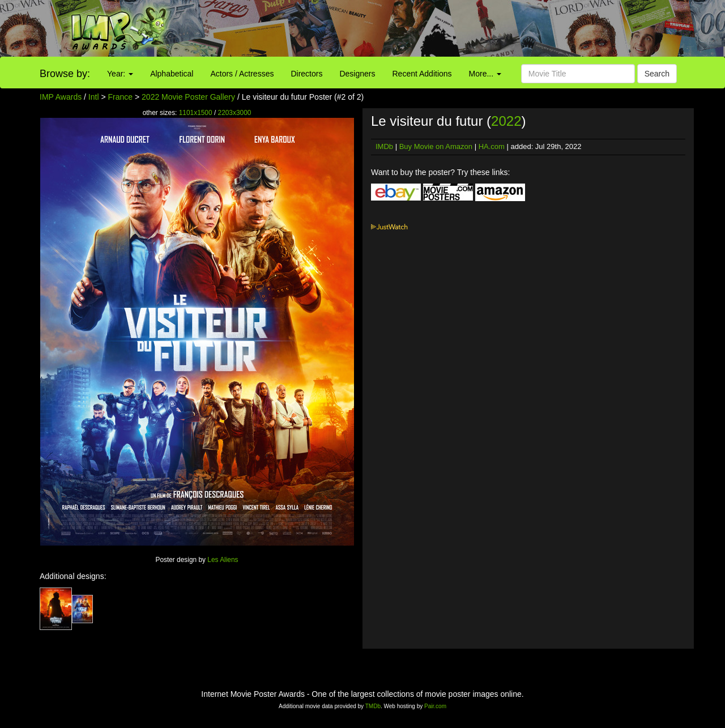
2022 (506, 121)
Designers (357, 74)
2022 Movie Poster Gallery (188, 97)
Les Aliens (223, 560)
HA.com (492, 146)
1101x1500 (196, 113)
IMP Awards (61, 97)
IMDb (384, 146)
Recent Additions (422, 74)
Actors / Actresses (242, 74)
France (121, 97)
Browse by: (65, 74)
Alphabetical (172, 74)
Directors (306, 74)
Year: (120, 74)
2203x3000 (235, 113)
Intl (94, 97)
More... (485, 74)
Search (657, 74)
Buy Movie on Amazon (436, 146)
